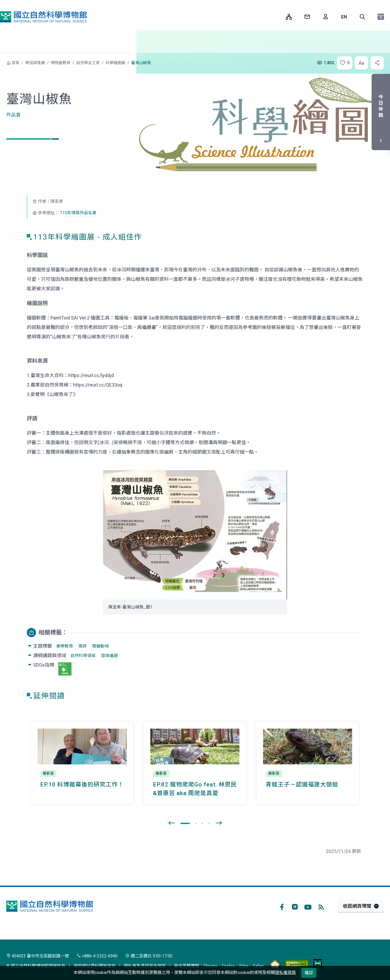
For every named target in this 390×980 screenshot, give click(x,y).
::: (278, 17)
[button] (362, 17)
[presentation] (171, 823)
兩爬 (83, 646)
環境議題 (109, 656)
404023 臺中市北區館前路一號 (38, 956)
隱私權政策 (285, 973)
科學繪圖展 (116, 63)
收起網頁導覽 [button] (357, 906)
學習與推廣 (35, 63)
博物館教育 (61, 63)
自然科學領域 (83, 656)
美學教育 (65, 646)
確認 (309, 973)
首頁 (16, 63)
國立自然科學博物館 (43, 17)
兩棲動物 (100, 646)
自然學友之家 (88, 63)
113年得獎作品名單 (78, 213)
